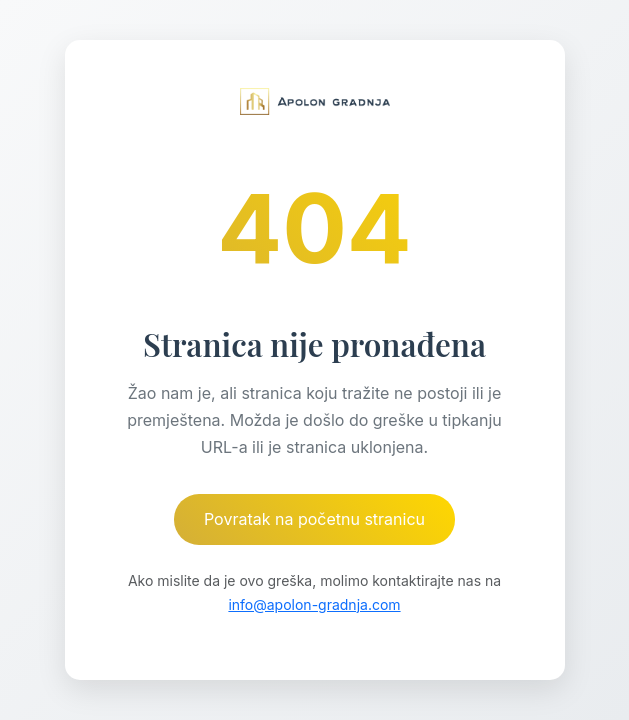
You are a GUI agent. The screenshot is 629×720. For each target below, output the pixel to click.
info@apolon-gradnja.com (314, 604)
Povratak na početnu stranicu (314, 519)
